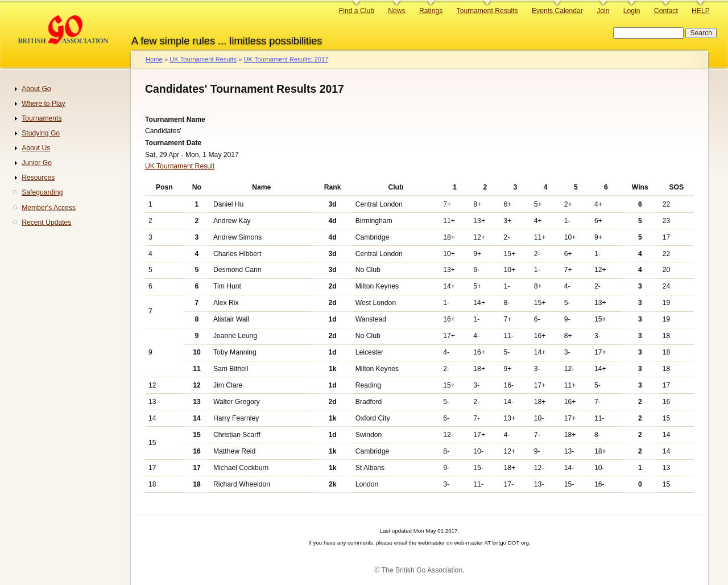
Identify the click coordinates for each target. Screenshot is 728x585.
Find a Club (357, 11)
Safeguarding (42, 192)
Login (632, 11)
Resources (38, 178)
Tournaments (42, 118)
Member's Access (49, 208)
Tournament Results (487, 11)
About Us (36, 148)
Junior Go (37, 163)
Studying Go (41, 133)
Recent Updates (46, 223)
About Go (36, 89)
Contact (666, 11)
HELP (701, 11)
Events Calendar (557, 11)
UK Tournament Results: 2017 (286, 59)
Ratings (431, 11)
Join (603, 11)
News (396, 11)
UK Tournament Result (180, 166)
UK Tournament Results (203, 59)
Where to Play (43, 104)
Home (154, 59)
